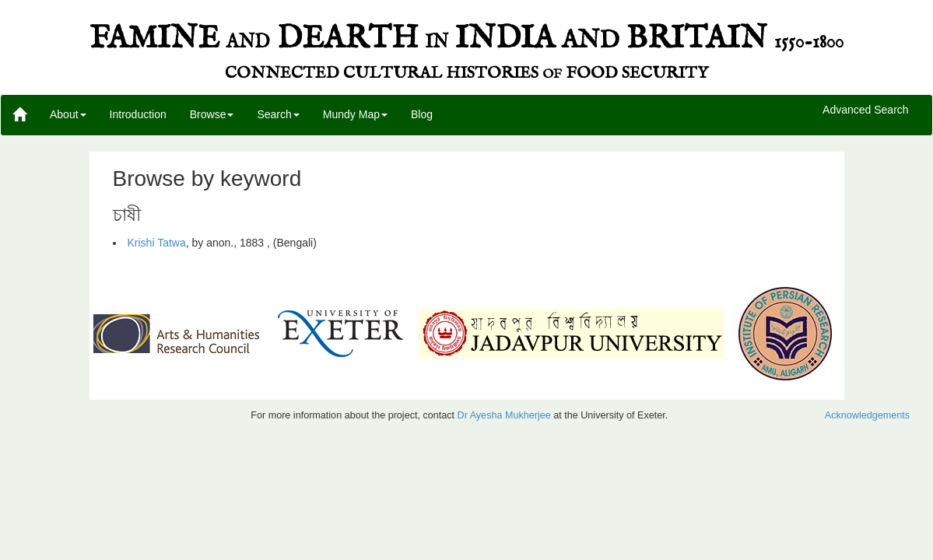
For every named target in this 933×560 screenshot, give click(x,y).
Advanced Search (866, 110)
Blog (422, 114)
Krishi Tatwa (157, 243)
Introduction (138, 114)
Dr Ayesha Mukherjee (504, 415)
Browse (212, 114)
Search (278, 114)
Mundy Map (355, 114)
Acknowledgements (867, 415)
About (68, 114)
